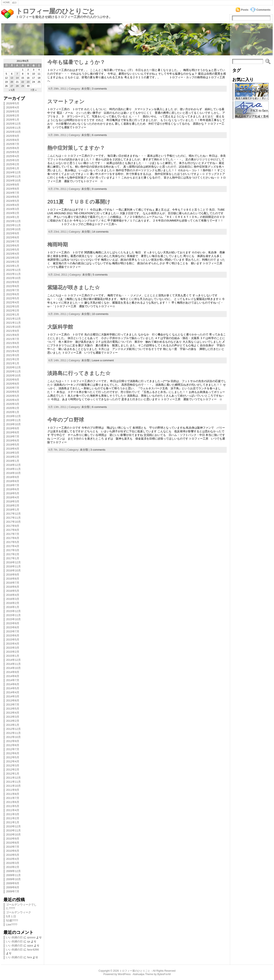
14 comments (100, 232)
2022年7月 (13, 290)
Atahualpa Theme (143, 974)
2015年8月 (13, 627)
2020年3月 (13, 404)
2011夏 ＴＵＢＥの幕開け (79, 202)
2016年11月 (13, 566)
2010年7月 (13, 847)
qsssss (31, 937)
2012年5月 (13, 757)
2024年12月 (13, 172)
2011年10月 (13, 786)
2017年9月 (13, 526)
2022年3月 (13, 306)
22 (23, 82)
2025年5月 (13, 152)
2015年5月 (13, 640)
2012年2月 (13, 770)
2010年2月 (13, 867)
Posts (245, 10)
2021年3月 (13, 355)
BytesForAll (164, 974)
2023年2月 (13, 262)
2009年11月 (13, 875)
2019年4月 (13, 449)
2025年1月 (13, 168)
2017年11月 (13, 518)
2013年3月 (13, 717)
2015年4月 (13, 644)
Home (6, 2)
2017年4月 (13, 546)
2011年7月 (13, 798)
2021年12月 (13, 319)
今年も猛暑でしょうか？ (76, 62)
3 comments (99, 89)
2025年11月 (13, 128)
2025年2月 (13, 164)
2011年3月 (13, 814)
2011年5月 (13, 806)
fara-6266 (33, 950)
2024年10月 (13, 181)
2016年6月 (13, 587)
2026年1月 (13, 120)
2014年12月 (13, 660)
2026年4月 (13, 107)
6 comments (99, 135)
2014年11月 (13, 664)
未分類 (86, 89)
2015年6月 (13, 635)
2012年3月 (13, 765)
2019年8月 (13, 432)
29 (23, 86)
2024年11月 (13, 176)
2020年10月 (13, 376)
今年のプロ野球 (66, 420)
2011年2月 (13, 818)
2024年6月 (13, 197)
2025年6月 (13, 148)
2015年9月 (13, 623)
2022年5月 (13, 298)
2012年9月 (13, 741)
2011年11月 (13, 782)
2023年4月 (13, 254)
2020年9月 (13, 380)
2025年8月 (13, 140)
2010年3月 (13, 863)
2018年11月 (13, 469)
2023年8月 (13, 237)
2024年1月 (13, 217)
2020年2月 (13, 408)
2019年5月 (13, 445)
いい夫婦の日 (14, 937)
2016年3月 (13, 599)
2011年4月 (13, 810)
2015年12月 (13, 611)
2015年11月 (13, 615)
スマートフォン (66, 102)
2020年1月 (13, 412)
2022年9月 (13, 282)
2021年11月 (13, 323)
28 (17, 86)
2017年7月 (13, 534)
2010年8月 (13, 843)
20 (12, 82)
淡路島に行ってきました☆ (79, 373)
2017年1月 (13, 558)
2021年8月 (13, 335)
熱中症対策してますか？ (76, 148)
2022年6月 (13, 294)
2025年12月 (13, 124)
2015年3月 (13, 648)
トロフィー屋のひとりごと (55, 11)
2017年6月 (13, 538)
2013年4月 (13, 713)
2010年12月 (13, 826)
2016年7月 (13, 583)
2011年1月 (13, 822)
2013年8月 (13, 700)
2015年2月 (13, 652)
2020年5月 (13, 396)
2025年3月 (13, 160)
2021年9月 (13, 331)
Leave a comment (103, 360)
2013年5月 (13, 709)
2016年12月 (13, 562)
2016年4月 (13, 595)
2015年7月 (13, 631)
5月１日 (11, 916)
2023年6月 (13, 246)
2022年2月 (13, 311)
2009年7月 (13, 891)
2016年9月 (13, 575)
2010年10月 (13, 835)
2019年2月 (13, 457)
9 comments (99, 189)
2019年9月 (13, 428)
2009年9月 (13, 883)
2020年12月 (13, 367)
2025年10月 (13, 132)
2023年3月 (13, 258)
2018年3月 (13, 501)
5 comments (100, 275)
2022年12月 (13, 270)
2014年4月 (13, 692)
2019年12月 (13, 416)
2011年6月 (13, 802)
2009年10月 (13, 879)
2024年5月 (13, 201)
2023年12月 (13, 221)
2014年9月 (13, 672)
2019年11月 (13, 420)
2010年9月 (13, 839)
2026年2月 (13, 116)
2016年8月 (13, 579)
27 (12, 86)
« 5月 (12, 90)
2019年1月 (13, 461)
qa (29, 941)
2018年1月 (13, 510)
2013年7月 (13, 705)
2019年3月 (13, 453)
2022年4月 (13, 302)
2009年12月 (13, 871)
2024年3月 (13, 209)
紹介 (15, 3)
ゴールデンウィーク (19, 912)
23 (28, 82)
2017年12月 (13, 514)
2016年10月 (13, 570)
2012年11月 (13, 733)
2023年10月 (13, 229)
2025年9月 (13, 136)
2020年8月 (13, 384)
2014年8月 (13, 676)
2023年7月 (13, 241)
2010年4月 (13, 859)
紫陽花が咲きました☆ (74, 288)
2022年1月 (13, 315)
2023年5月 (13, 250)
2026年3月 (13, 111)
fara (30, 957)
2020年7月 (13, 388)
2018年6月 (13, 489)
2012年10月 (13, 737)
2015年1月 (13, 656)
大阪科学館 (60, 327)
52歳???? (12, 920)
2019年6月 (13, 441)
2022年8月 (13, 286)
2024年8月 (13, 189)
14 (17, 78)
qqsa (30, 945)
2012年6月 (13, 753)
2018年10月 (13, 473)
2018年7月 (13, 485)
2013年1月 (13, 725)
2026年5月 (13, 103)
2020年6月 (13, 392)
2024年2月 (13, 213)
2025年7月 (13, 144)
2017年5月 (13, 542)
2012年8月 (13, 745)
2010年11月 (13, 830)
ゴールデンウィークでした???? (21, 906)
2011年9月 (13, 790)
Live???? (12, 925)
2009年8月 (13, 887)
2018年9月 (13, 477)
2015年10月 (13, 619)
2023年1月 (13, 266)
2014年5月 (13, 688)
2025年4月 (13, 156)
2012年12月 (13, 729)
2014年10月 (13, 668)
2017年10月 (13, 522)
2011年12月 (13, 778)
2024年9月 (13, 185)
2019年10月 (13, 424)
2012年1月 (13, 774)
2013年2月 (13, 721)
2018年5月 (13, 493)
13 (12, 78)
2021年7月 (13, 339)
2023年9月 (13, 233)
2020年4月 (13, 400)
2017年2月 (13, 554)
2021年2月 (13, 359)
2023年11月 (13, 225)
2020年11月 (13, 371)
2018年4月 (13, 497)
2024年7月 (13, 193)
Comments (263, 10)
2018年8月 (13, 481)
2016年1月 (13, 607)
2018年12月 (13, 465)
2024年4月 (13, 205)
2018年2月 (13, 505)
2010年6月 (13, 851)
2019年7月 (13, 436)
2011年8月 (13, 794)
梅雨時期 (58, 245)
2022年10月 (13, 278)
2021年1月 (13, 363)
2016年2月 (13, 603)
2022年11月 (13, 274)
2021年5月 (13, 347)
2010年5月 (13, 855)
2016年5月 (13, 591)
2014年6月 (13, 684)
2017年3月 (13, 550)
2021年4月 (13, 351)
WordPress (124, 974)
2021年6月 (13, 343)
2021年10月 (13, 327)
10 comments (100, 314)
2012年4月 (13, 761)
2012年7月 (13, 749)
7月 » (34, 90)
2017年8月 (13, 530)
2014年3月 (13, 696)
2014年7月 (13, 680)
